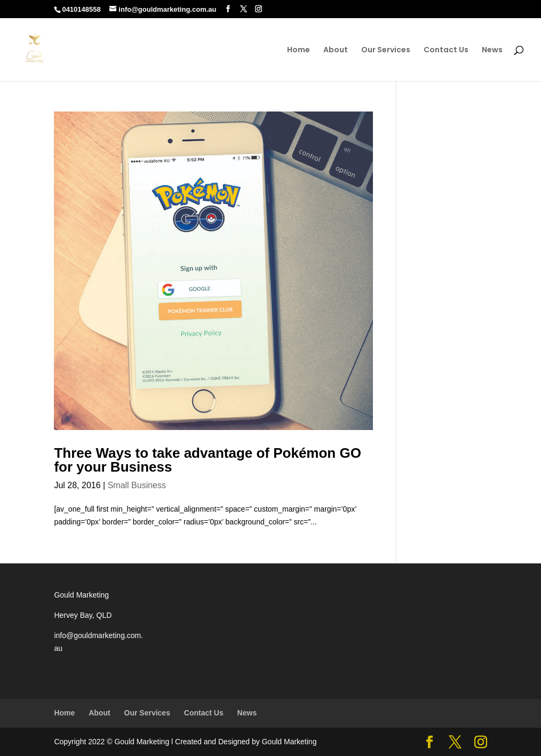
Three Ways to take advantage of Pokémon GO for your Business (208, 460)
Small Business (137, 485)
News (492, 50)
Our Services (386, 50)
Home (299, 50)
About (336, 50)
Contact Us (446, 50)
